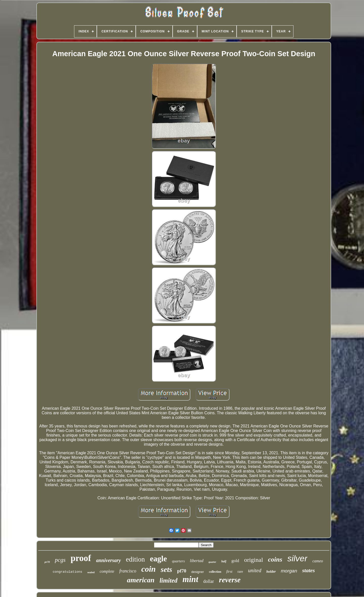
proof (81, 558)
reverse (230, 580)
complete (107, 571)
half (224, 561)
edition (135, 559)
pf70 (182, 571)
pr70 (47, 562)
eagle (158, 559)
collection (215, 572)
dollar (209, 581)
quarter (212, 562)
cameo (318, 561)
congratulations (67, 572)
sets (166, 569)
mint (190, 579)
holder (271, 572)
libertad (197, 561)
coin (149, 569)
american (141, 580)
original (254, 560)
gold (235, 561)
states (308, 570)
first (229, 571)
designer (198, 572)
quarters (178, 561)
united (255, 570)
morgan (289, 571)
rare (240, 572)
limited (168, 580)
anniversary (108, 560)
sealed (91, 572)
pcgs (60, 560)
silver (297, 558)
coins (275, 559)
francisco (128, 571)
